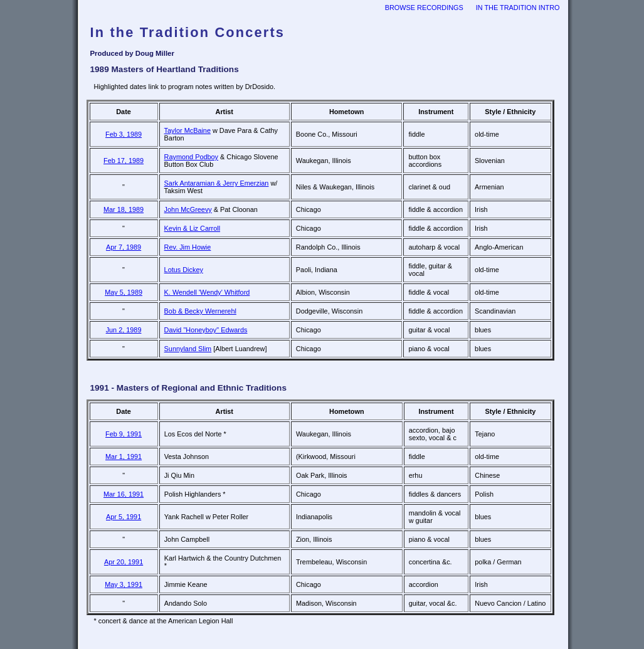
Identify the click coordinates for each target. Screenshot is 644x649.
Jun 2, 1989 (124, 330)
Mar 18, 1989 (124, 209)
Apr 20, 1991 (124, 562)
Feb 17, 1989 (124, 161)
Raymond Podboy (191, 157)
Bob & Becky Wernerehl (200, 311)
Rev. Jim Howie (188, 247)
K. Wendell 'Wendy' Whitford (207, 292)
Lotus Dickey (184, 270)
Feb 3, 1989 (124, 134)
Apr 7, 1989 (124, 247)
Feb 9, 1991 (124, 434)
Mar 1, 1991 (124, 456)
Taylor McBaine (187, 130)
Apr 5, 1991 (124, 517)
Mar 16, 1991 (124, 494)
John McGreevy (188, 209)
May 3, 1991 (124, 584)
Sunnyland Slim (188, 349)
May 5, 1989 (124, 292)
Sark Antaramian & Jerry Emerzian (217, 183)
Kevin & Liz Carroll (192, 228)
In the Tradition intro (518, 8)
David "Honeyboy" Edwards (206, 330)
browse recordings (424, 8)
